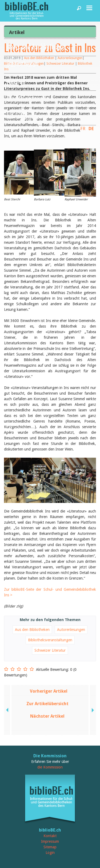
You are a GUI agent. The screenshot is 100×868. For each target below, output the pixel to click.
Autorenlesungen (71, 630)
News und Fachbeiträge (36, 46)
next (92, 710)
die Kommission (50, 767)
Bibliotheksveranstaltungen (50, 640)
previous (8, 710)
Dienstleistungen (28, 98)
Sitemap (50, 847)
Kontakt (50, 836)
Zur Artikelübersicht (47, 704)
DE (91, 129)
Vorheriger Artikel (49, 691)
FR (83, 129)
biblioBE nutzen (26, 116)
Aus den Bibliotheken (32, 630)
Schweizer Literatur (50, 650)
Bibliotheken (22, 64)
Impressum (50, 841)
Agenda (16, 81)
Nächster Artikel (47, 716)
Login (50, 853)
